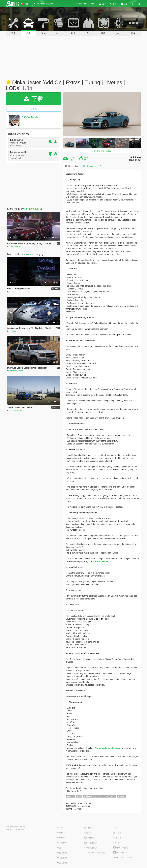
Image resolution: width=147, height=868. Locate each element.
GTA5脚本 (59, 848)
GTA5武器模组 (61, 843)
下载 (34, 99)
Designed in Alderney (16, 827)
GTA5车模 (59, 833)
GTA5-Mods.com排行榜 (94, 853)
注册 (124, 4)
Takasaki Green (16, 371)
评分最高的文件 (91, 848)
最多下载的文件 (91, 843)
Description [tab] (72, 166)
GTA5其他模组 (61, 863)
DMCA (116, 843)
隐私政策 (117, 833)
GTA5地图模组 (61, 858)
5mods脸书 (120, 853)
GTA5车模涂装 (61, 838)
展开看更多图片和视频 (102, 151)
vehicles (28, 254)
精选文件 (88, 833)
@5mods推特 (121, 848)
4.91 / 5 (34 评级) (135, 160)
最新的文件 (89, 828)
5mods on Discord (123, 858)
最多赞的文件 (90, 838)
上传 (103, 4)
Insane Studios (16, 410)
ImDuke (13, 331)
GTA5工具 (59, 828)
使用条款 (117, 838)
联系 (115, 828)
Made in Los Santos (15, 829)
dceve (12, 292)
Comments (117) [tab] (92, 166)
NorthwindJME (30, 117)
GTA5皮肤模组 (61, 853)
